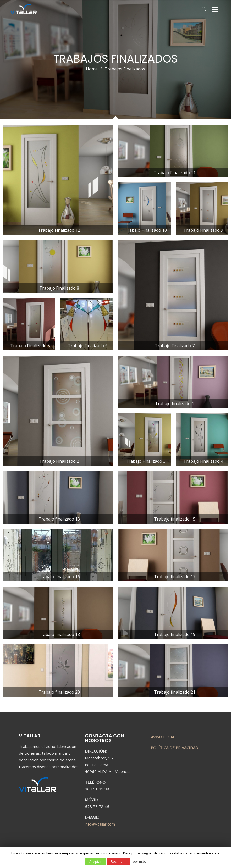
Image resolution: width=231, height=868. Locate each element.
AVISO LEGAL (163, 737)
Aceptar (95, 861)
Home (92, 69)
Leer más (138, 861)
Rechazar (118, 861)
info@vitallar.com (100, 824)
